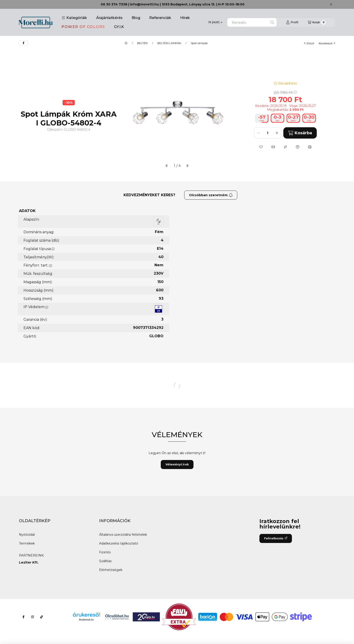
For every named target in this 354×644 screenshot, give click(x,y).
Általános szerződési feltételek (123, 535)
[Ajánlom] (273, 147)
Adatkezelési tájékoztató (119, 543)
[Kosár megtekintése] (317, 22)
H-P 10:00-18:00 (231, 4)
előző (309, 43)
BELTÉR (142, 43)
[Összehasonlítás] (285, 147)
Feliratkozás (276, 538)
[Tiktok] (42, 617)
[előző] (167, 166)
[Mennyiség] (268, 133)
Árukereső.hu (86, 620)
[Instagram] (33, 617)
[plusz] (277, 133)
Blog (136, 18)
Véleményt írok (177, 464)
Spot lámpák (199, 43)
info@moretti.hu (144, 4)
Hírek (185, 18)
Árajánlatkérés (109, 18)
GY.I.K (119, 27)
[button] (74, 18)
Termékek (27, 543)
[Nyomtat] (310, 147)
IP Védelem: (36, 307)
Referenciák (160, 18)
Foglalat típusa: (39, 249)
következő (327, 43)
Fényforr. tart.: (38, 265)
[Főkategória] (126, 43)
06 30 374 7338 (114, 4)
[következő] (187, 166)
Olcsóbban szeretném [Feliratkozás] (211, 195)
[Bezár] (331, 5)
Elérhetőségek (111, 570)
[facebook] (23, 43)
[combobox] (252, 22)
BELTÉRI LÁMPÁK (169, 43)
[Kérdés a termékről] (298, 147)
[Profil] (292, 22)
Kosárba (300, 133)
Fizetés (105, 552)
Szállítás (105, 561)
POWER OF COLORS (83, 27)
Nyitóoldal (27, 535)
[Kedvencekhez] (261, 147)
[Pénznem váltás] (215, 22)
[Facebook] (23, 617)
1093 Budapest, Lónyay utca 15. (189, 4)
